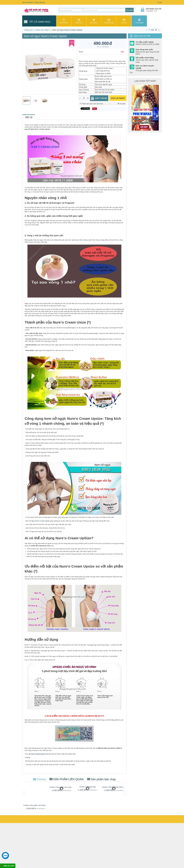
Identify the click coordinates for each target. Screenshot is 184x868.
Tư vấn (160, 2)
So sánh (122, 104)
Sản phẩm (64, 21)
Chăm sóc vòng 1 (43, 30)
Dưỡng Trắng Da (40, 2)
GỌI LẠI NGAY (118, 98)
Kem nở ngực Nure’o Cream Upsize (38, 521)
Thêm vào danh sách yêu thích (91, 104)
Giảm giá (79, 21)
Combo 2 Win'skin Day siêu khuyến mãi (114, 787)
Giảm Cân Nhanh (28, 2)
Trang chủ (28, 30)
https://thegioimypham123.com (41, 754)
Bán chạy (94, 21)
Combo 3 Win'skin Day (88, 787)
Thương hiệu (109, 21)
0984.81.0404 (7, 866)
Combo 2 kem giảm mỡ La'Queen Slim (35, 805)
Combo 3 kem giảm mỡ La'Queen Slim (61, 787)
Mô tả (29, 117)
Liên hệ (124, 21)
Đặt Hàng (99, 98)
